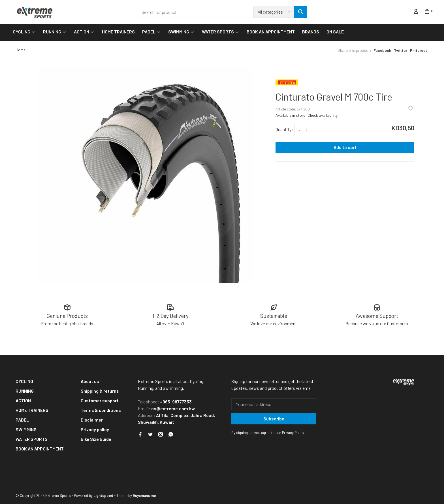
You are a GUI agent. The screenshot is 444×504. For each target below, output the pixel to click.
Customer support (100, 400)
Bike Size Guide (96, 439)
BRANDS (311, 32)
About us (90, 381)
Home (21, 50)
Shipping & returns (100, 391)
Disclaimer (92, 420)
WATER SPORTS (218, 32)
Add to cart (345, 147)
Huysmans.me (144, 496)
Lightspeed (103, 496)
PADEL (149, 32)
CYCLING (22, 32)
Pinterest (419, 50)
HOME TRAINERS (118, 32)
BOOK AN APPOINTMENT (271, 32)
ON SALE (335, 32)
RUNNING (52, 32)
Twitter (401, 50)
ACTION (82, 32)
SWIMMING (179, 32)
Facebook (382, 50)
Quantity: (284, 129)
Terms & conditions (101, 410)
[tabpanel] (145, 175)
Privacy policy (95, 429)
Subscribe (274, 419)
